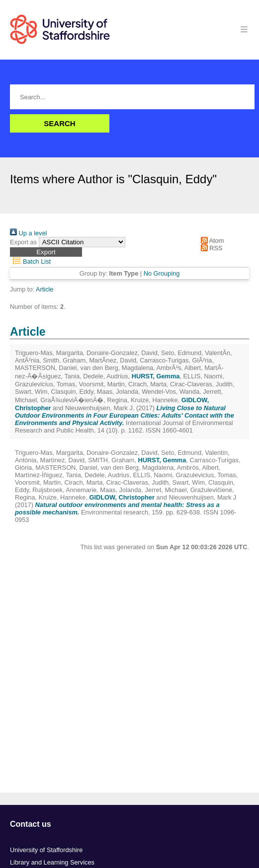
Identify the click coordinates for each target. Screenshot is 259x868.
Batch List (30, 261)
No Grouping (162, 273)
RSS (210, 248)
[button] (46, 252)
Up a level (28, 233)
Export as (23, 242)
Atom (211, 241)
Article (45, 289)
